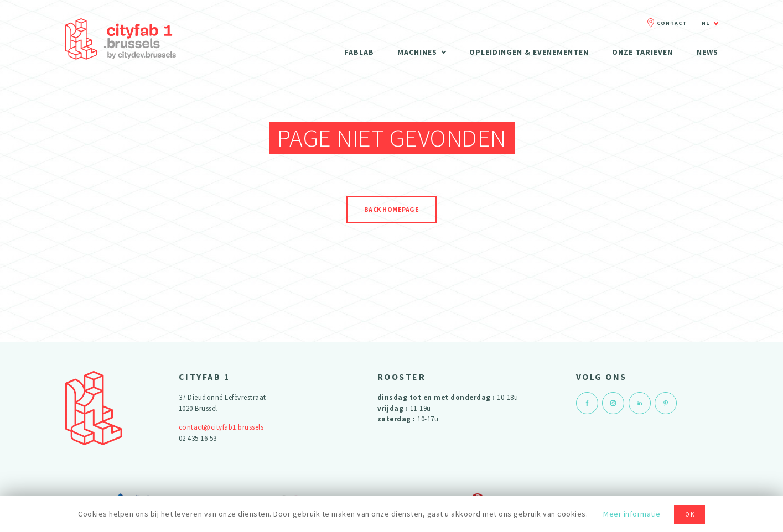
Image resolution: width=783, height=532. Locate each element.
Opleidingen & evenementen (529, 52)
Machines (417, 52)
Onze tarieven (642, 52)
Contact (672, 23)
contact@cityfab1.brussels (221, 427)
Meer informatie (632, 514)
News (707, 52)
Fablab (359, 52)
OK (690, 514)
